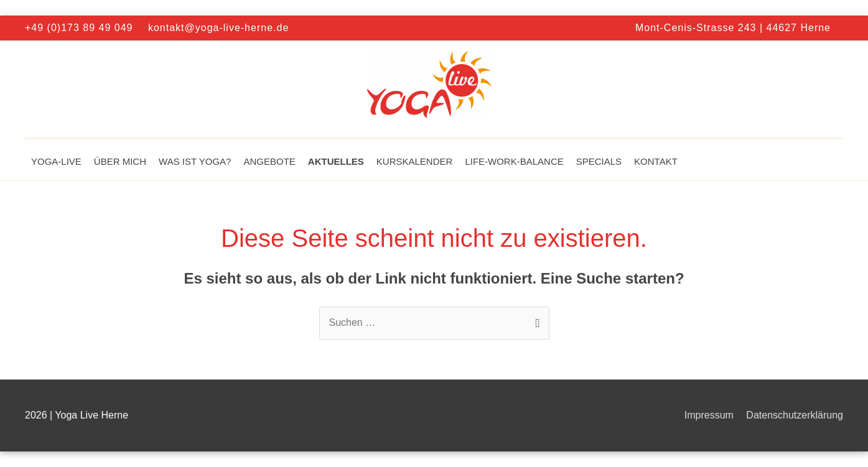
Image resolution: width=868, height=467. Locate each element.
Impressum (709, 415)
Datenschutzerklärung (795, 415)
